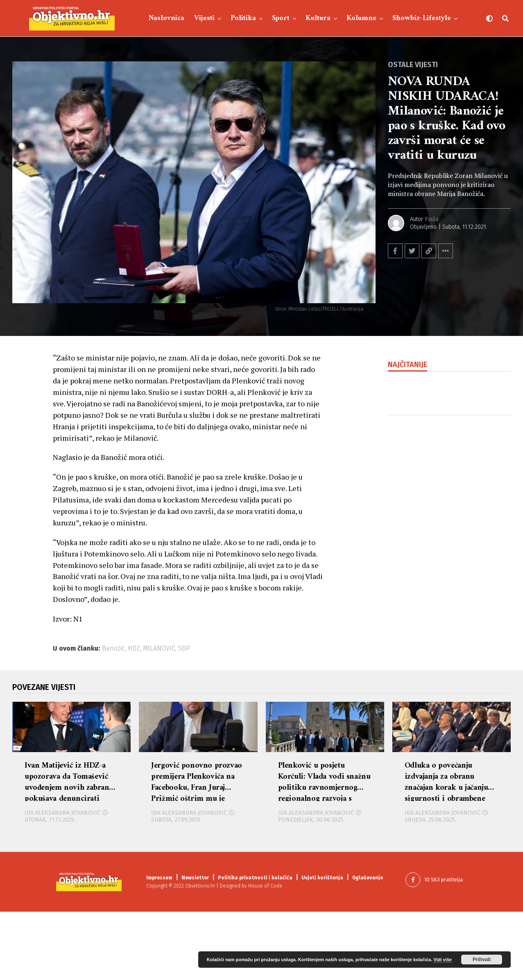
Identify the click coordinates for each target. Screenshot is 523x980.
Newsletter (195, 946)
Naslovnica (166, 18)
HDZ (134, 649)
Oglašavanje (368, 946)
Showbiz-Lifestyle (422, 18)
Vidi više (443, 960)
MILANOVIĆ (159, 649)
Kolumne (361, 18)
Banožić (113, 649)
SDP (184, 649)
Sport (281, 18)
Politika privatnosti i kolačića (255, 946)
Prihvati (482, 960)
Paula (432, 219)
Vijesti (204, 18)
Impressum (159, 946)
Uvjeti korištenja (322, 946)
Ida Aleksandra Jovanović (62, 881)
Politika (243, 18)
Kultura (318, 18)
